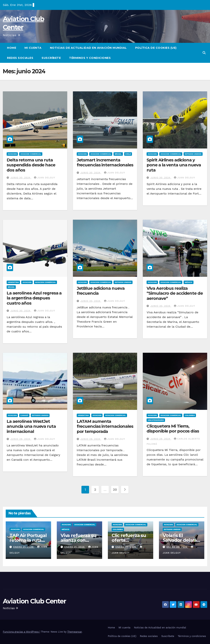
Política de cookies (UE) (156, 48)
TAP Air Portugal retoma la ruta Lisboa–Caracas (28, 540)
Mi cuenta (33, 48)
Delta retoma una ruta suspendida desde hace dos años (31, 165)
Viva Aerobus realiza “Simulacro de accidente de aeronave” (175, 293)
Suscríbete (51, 58)
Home (12, 48)
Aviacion (12, 154)
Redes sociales (20, 58)
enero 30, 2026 (126, 547)
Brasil (118, 154)
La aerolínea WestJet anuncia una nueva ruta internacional (31, 426)
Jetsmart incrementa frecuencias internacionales (105, 162)
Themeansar (75, 632)
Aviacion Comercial (31, 154)
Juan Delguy (45, 178)
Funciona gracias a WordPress (21, 632)
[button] (204, 53)
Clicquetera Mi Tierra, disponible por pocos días (173, 429)
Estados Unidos (193, 154)
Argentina (13, 282)
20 (115, 490)
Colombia (190, 415)
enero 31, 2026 (24, 547)
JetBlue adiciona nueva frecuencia (101, 291)
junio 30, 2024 (21, 178)
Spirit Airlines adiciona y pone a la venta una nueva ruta (174, 165)
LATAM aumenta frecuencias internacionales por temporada (105, 426)
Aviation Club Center (34, 601)
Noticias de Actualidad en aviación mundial (88, 48)
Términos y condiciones (90, 58)
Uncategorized (156, 420)
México (188, 282)
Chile (128, 154)
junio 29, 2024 (21, 439)
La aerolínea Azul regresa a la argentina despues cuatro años (34, 298)
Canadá (24, 415)
